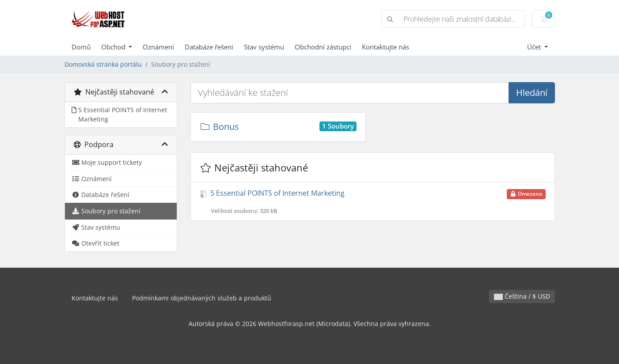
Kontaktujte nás (385, 47)
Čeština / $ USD (522, 296)
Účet (535, 47)
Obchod (114, 47)
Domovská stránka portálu (103, 64)
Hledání (532, 93)
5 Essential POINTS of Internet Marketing (373, 201)
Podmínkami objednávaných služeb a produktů (202, 298)
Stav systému (264, 47)
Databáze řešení (209, 47)
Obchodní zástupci (323, 47)
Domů (81, 47)
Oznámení (158, 47)
